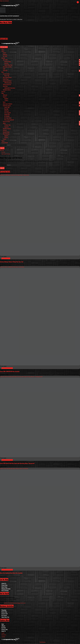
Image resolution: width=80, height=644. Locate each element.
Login (4, 69)
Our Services (4, 615)
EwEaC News (6, 79)
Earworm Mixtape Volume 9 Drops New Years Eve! (14, 175)
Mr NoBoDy (7, 116)
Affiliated (41, 95)
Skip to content (4, 1)
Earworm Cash (5, 614)
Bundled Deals (6, 132)
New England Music (7, 77)
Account (3, 58)
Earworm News (6, 74)
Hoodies (6, 99)
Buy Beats (4, 628)
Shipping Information (6, 589)
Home (3, 49)
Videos (3, 141)
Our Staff (5, 56)
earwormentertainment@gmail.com (15, 603)
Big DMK (6, 109)
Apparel (5, 97)
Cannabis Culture (7, 90)
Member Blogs (42, 62)
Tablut (3, 637)
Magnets (6, 136)
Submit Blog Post (42, 65)
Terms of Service (5, 591)
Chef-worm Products (8, 104)
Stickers (6, 137)
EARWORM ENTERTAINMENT (10, 16)
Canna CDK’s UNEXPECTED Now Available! (12, 267)
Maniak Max (7, 114)
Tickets (5, 139)
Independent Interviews (10, 88)
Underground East (7, 84)
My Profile (41, 60)
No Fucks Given (8, 118)
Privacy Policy (4, 585)
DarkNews (43, 642)
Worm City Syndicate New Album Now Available (14, 469)
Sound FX (7, 127)
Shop (3, 93)
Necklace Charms (7, 129)
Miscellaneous (6, 134)
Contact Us (4, 583)
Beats (41, 102)
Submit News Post (5, 617)
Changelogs (4, 610)
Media (41, 123)
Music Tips (7, 76)
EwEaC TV (4, 631)
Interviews (5, 86)
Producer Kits (7, 125)
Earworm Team (5, 629)
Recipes (4, 635)
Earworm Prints (41, 122)
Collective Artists (41, 106)
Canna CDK (7, 107)
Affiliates (5, 54)
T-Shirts (6, 100)
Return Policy (4, 587)
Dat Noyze (42, 111)
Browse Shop (4, 612)
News (3, 72)
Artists (4, 53)
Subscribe (41, 70)
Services (3, 92)
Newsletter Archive (7, 67)
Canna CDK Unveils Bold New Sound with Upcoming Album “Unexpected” (21, 377)
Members (42, 63)
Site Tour (2, 150)
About (3, 51)
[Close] (78, 2)
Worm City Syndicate (9, 120)
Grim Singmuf (8, 113)
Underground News (7, 81)
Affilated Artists (8, 83)
